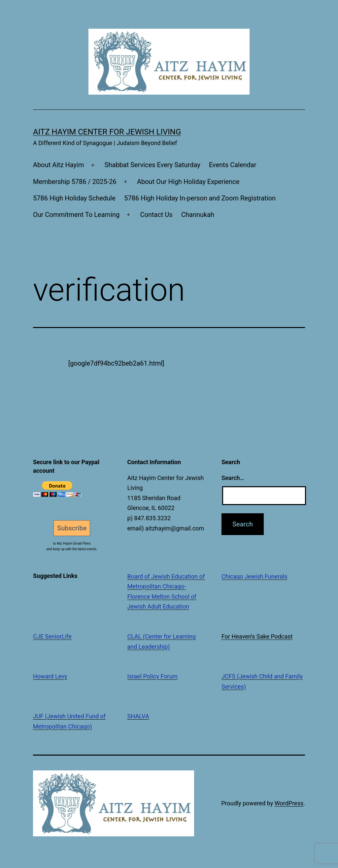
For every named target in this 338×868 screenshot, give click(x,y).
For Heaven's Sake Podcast (257, 636)
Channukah (198, 215)
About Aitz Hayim (58, 165)
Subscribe (72, 528)
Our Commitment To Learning (76, 215)
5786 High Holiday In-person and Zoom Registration (200, 198)
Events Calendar (233, 165)
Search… (233, 478)
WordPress (289, 803)
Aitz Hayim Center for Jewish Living (107, 132)
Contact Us (156, 215)
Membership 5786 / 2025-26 (75, 182)
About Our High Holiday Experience (188, 182)
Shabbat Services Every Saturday (152, 165)
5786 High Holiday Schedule (74, 198)
